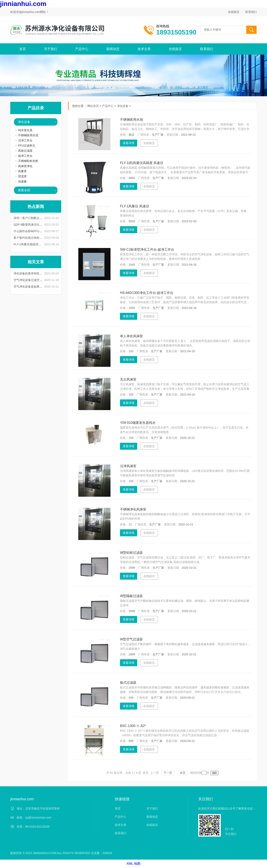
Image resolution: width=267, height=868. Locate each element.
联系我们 (251, 12)
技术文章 (144, 49)
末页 (183, 773)
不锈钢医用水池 (28, 135)
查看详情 (129, 143)
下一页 (168, 773)
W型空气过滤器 (131, 639)
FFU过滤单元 (27, 146)
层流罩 (22, 176)
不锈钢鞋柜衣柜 (28, 161)
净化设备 (24, 122)
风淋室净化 (25, 166)
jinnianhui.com (23, 4)
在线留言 (234, 12)
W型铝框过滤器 (131, 553)
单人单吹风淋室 (131, 336)
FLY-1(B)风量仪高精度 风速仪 (142, 163)
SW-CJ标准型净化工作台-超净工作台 (147, 249)
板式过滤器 (128, 683)
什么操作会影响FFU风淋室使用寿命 (36, 231)
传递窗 (22, 181)
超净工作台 (25, 156)
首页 (23, 49)
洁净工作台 (25, 140)
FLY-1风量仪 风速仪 (134, 206)
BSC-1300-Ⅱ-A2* (133, 726)
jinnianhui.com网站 (34, 12)
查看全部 (24, 190)
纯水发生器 (25, 130)
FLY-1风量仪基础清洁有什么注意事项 (37, 244)
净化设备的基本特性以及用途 (32, 273)
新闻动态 (113, 49)
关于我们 (51, 49)
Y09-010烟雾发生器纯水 (138, 423)
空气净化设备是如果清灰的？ (32, 287)
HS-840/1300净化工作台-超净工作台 (147, 293)
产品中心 (82, 49)
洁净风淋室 (128, 466)
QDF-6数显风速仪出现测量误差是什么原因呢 (42, 225)
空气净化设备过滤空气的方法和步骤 (37, 280)
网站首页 (93, 106)
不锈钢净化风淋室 (133, 509)
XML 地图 (134, 864)
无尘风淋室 (128, 379)
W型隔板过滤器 (131, 596)
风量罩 (22, 171)
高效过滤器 (25, 151)
